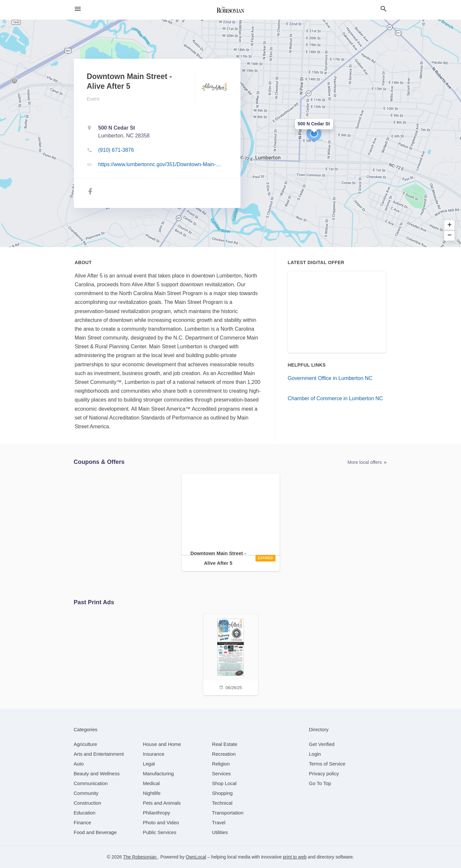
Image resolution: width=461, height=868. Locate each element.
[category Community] (86, 793)
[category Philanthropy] (156, 813)
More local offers (368, 462)
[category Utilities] (220, 832)
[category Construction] (88, 803)
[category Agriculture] (86, 744)
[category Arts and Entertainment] (99, 754)
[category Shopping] (222, 793)
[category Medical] (151, 783)
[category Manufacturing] (158, 773)
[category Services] (222, 773)
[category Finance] (82, 822)
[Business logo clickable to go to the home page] (231, 10)
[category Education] (85, 813)
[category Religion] (221, 764)
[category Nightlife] (152, 793)
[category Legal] (149, 764)
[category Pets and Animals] (162, 803)
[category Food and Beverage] (95, 832)
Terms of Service (327, 764)
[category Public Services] (160, 832)
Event (93, 99)
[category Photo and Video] (161, 822)
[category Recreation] (224, 754)
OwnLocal (196, 857)
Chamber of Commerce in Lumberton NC (336, 398)
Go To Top (320, 783)
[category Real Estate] (225, 744)
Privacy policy (324, 773)
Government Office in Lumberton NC (330, 378)
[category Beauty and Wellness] (97, 773)
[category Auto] (79, 764)
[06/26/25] (231, 654)
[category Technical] (222, 803)
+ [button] (450, 225)
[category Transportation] (228, 813)
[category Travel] (219, 822)
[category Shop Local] (224, 783)
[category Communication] (91, 783)
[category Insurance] (154, 754)
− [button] (450, 236)
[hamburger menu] (78, 9)
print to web (295, 857)
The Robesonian (140, 857)
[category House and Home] (162, 744)
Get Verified (322, 744)
